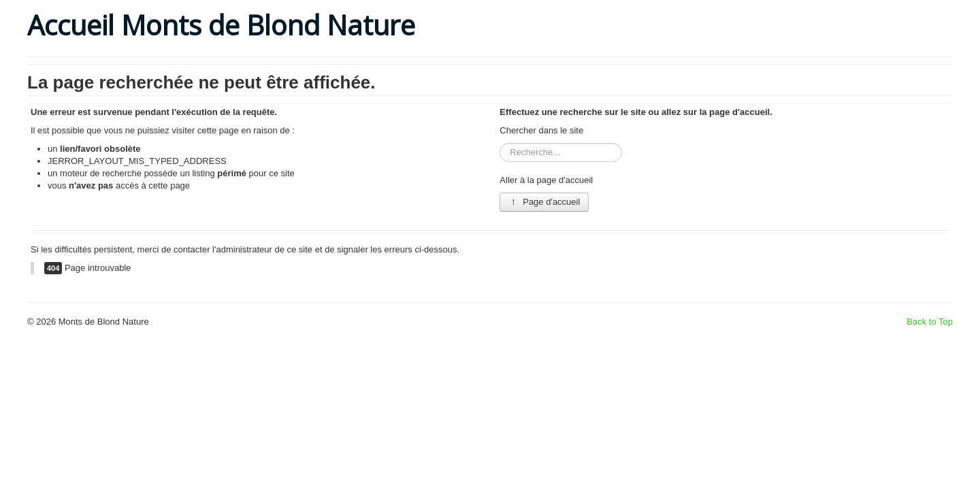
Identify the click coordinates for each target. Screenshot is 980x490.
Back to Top (930, 322)
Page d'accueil (544, 202)
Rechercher (500, 143)
